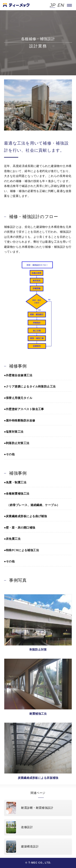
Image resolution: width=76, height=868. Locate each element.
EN (60, 5)
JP (52, 5)
